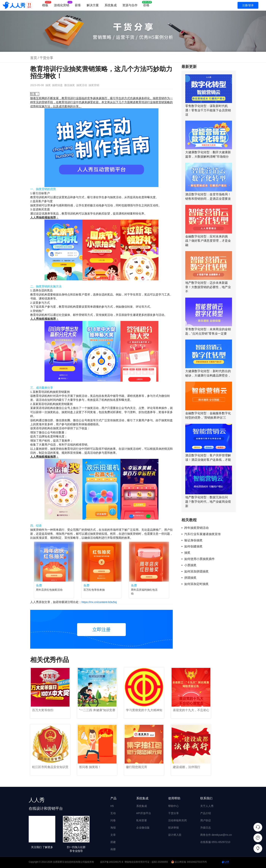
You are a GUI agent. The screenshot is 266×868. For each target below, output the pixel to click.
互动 (113, 813)
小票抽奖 (190, 565)
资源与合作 (130, 5)
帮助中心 (173, 806)
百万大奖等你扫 (43, 710)
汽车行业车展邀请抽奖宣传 (203, 534)
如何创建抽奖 (193, 546)
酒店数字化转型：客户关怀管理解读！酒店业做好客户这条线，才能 (208, 458)
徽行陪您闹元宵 (137, 767)
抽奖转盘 (57, 85)
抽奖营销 (94, 85)
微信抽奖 (70, 85)
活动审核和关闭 (177, 820)
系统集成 (111, 5)
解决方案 (93, 5)
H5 (112, 806)
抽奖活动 (82, 85)
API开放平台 (144, 813)
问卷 (113, 820)
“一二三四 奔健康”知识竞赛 (97, 710)
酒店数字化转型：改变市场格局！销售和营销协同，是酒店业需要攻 (208, 197)
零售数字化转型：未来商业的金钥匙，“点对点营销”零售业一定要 (208, 331)
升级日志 (206, 828)
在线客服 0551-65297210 (215, 842)
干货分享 (46, 58)
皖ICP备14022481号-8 (112, 862)
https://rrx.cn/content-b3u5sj (99, 602)
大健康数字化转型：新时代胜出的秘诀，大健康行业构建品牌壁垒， (208, 373)
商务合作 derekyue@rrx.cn (216, 835)
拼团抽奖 (190, 578)
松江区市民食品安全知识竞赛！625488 (50, 767)
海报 (113, 828)
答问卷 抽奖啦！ (90, 767)
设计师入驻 (175, 835)
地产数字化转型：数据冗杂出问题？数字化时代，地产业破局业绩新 (208, 502)
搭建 (113, 842)
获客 (78, 5)
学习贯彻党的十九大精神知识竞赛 (144, 710)
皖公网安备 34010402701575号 (189, 862)
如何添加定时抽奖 (196, 584)
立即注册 (101, 629)
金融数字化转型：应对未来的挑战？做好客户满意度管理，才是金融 (208, 241)
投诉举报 (173, 828)
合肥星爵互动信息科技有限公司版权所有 (74, 862)
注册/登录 (248, 5)
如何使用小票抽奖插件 (199, 559)
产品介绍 (206, 813)
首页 (34, 58)
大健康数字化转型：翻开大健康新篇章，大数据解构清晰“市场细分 (208, 154)
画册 (113, 849)
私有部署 (142, 820)
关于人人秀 (207, 806)
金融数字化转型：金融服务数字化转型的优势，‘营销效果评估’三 (208, 415)
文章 (113, 835)
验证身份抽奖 (193, 540)
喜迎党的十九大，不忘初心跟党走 (191, 710)
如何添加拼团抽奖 (196, 571)
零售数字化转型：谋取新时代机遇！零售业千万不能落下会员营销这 (208, 110)
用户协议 (206, 820)
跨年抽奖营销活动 (196, 528)
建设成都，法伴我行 (187, 767)
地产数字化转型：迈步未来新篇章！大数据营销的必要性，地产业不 (208, 287)
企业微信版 (143, 828)
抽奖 (48, 85)
